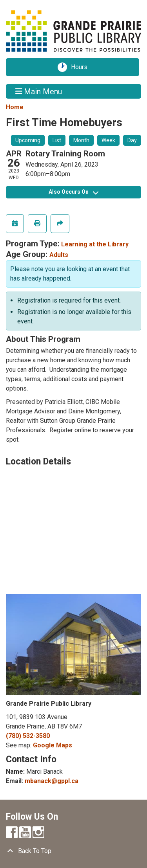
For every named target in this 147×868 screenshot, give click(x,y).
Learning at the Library (95, 244)
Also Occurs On (73, 192)
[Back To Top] (73, 851)
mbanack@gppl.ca (52, 781)
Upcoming (28, 140)
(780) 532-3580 (28, 736)
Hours (82, 67)
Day (132, 140)
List (57, 140)
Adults (59, 255)
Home (15, 107)
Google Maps (53, 745)
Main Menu (39, 91)
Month (81, 140)
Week (108, 140)
